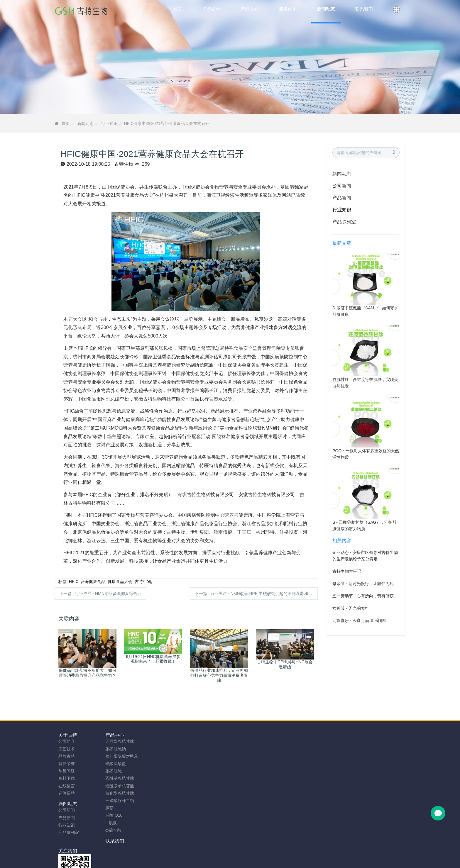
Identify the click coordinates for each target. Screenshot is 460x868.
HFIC (74, 582)
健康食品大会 (120, 582)
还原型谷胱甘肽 (117, 741)
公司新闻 (342, 186)
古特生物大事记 (347, 571)
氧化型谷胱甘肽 (117, 793)
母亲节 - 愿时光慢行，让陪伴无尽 (363, 584)
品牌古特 (67, 756)
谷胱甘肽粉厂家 (158, 861)
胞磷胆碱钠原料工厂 (225, 861)
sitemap (192, 854)
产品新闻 (342, 198)
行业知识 (109, 123)
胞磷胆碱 (111, 771)
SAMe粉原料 (305, 861)
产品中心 (112, 735)
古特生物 (124, 164)
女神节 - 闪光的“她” (350, 608)
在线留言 (67, 786)
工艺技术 (67, 749)
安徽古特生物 (182, 847)
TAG (226, 854)
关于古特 (68, 735)
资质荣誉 (67, 764)
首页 (178, 9)
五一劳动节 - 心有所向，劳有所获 (363, 596)
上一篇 (100, 594)
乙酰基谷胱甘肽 (117, 778)
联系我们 (199, 735)
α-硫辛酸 (110, 830)
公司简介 (67, 741)
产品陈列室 (344, 222)
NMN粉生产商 (190, 861)
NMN (267, 428)
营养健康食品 (93, 582)
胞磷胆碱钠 (113, 749)
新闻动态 (85, 123)
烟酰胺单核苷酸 (117, 786)
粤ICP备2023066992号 (254, 854)
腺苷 (106, 808)
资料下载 (67, 778)
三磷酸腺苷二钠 (117, 801)
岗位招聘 (67, 793)
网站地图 (210, 854)
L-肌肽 (108, 823)
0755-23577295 (346, 747)
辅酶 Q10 (111, 815)
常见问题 (67, 771)
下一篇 (256, 594)
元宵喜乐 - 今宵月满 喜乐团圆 (359, 621)
